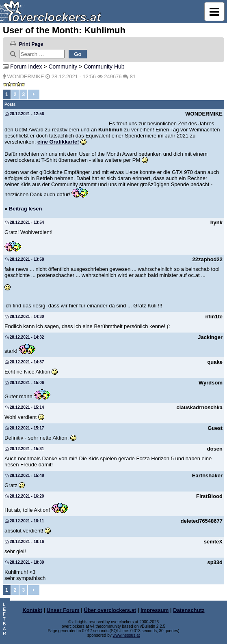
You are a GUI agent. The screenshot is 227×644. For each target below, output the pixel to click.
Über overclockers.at (110, 610)
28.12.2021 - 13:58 (24, 259)
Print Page (31, 44)
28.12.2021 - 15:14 (24, 407)
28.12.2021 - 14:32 (24, 337)
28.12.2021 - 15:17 (24, 428)
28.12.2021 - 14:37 (24, 362)
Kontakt (32, 610)
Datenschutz (189, 610)
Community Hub (104, 67)
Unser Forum (63, 610)
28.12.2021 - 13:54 (24, 222)
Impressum (155, 610)
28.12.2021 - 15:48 (24, 475)
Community (63, 67)
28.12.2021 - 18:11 (24, 521)
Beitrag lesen (26, 209)
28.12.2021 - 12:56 (24, 114)
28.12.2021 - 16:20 (24, 496)
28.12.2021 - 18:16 (24, 542)
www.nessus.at (126, 635)
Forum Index (26, 67)
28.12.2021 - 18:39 (24, 562)
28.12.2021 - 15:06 (24, 383)
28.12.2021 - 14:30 (24, 317)
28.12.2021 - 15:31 (24, 449)
